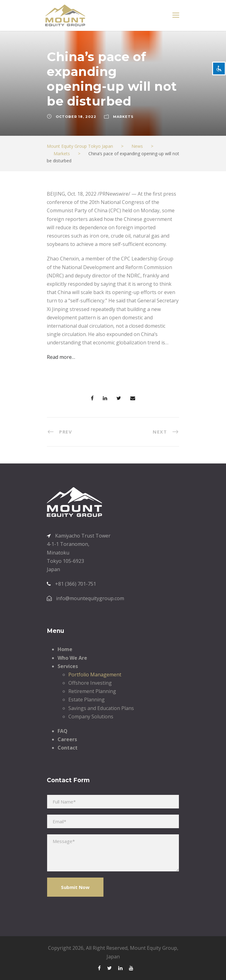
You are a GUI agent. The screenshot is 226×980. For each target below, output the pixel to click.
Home (65, 649)
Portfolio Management (95, 675)
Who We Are (72, 658)
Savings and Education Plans (101, 708)
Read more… (61, 357)
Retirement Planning (92, 691)
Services (68, 666)
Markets (123, 117)
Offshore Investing (90, 683)
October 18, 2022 (76, 117)
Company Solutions (91, 716)
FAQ (63, 731)
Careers (67, 739)
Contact (68, 748)
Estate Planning (87, 700)
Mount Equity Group (153, 948)
